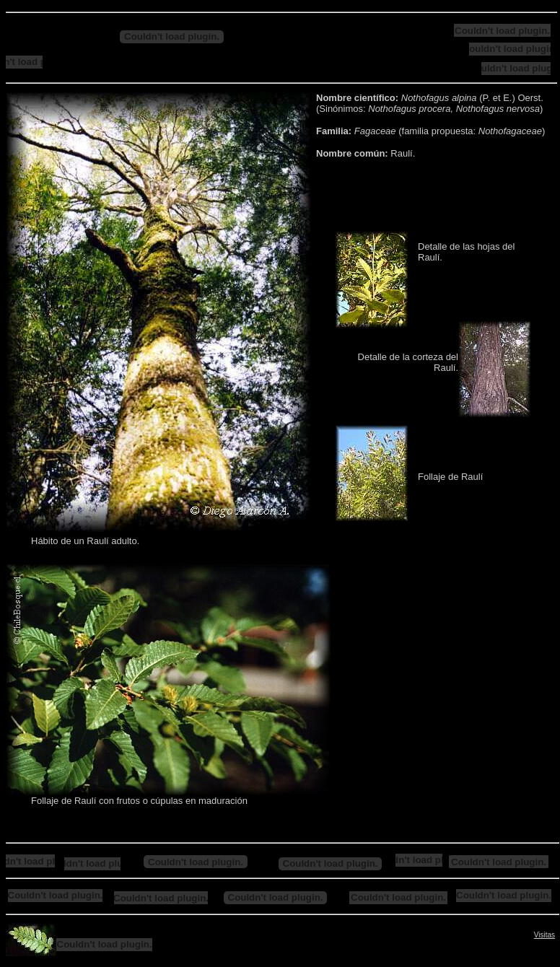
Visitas (544, 935)
